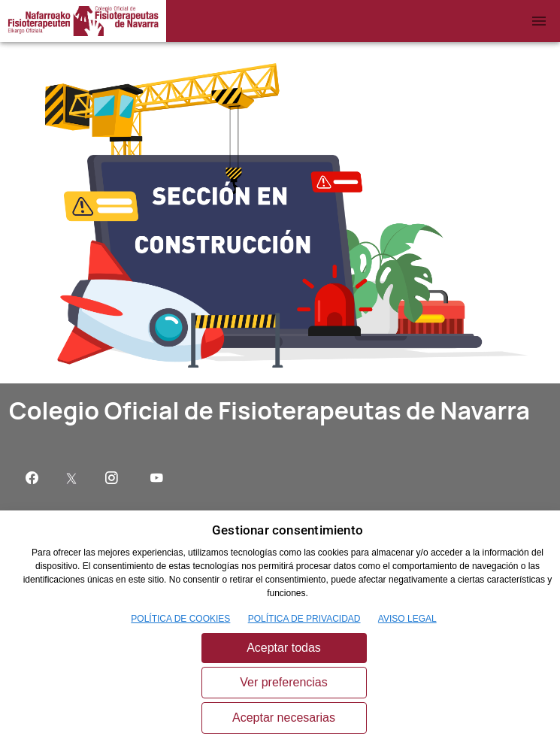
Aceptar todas (284, 648)
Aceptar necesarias (284, 718)
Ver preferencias (284, 682)
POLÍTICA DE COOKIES (180, 619)
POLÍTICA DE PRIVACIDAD (304, 619)
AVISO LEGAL (407, 619)
